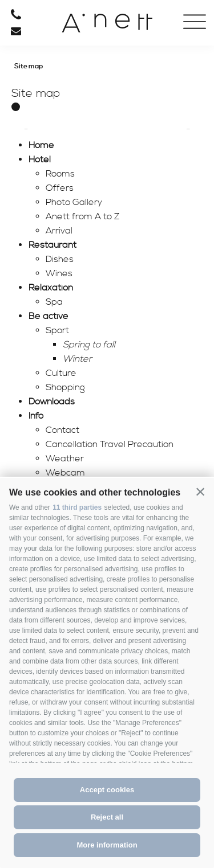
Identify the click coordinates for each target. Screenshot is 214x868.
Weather (65, 458)
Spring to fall (89, 345)
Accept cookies (107, 790)
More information (107, 845)
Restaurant (53, 245)
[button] (200, 492)
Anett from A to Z (82, 216)
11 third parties (77, 507)
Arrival (59, 231)
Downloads (52, 402)
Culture (61, 373)
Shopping (65, 387)
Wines (59, 273)
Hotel (40, 159)
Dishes (60, 259)
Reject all (107, 817)
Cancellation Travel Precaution (110, 444)
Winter (77, 359)
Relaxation (51, 288)
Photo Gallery (74, 202)
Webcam (65, 473)
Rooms (60, 174)
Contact (62, 430)
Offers (60, 188)
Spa (54, 302)
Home (41, 145)
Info (36, 416)
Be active (49, 316)
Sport (57, 330)
